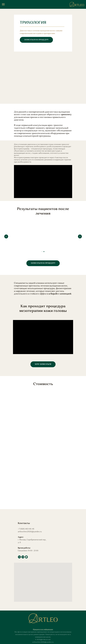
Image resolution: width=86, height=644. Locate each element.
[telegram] (23, 557)
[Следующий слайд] (80, 236)
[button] (36, 40)
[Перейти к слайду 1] (42, 252)
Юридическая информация (43, 629)
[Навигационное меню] (3, 4)
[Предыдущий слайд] (6, 236)
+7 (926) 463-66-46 (26, 529)
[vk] (19, 557)
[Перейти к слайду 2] (44, 252)
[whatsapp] (26, 557)
